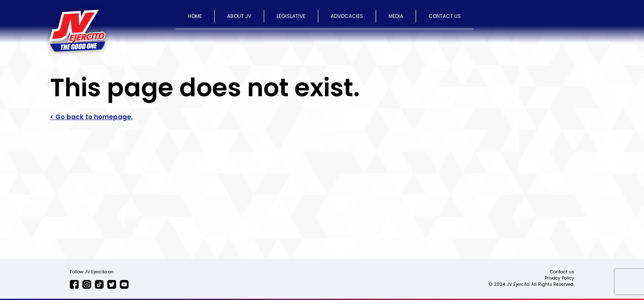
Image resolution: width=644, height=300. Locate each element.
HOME (195, 16)
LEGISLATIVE (291, 16)
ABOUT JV (239, 16)
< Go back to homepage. (91, 117)
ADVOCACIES (347, 16)
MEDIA (396, 16)
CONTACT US (445, 16)
